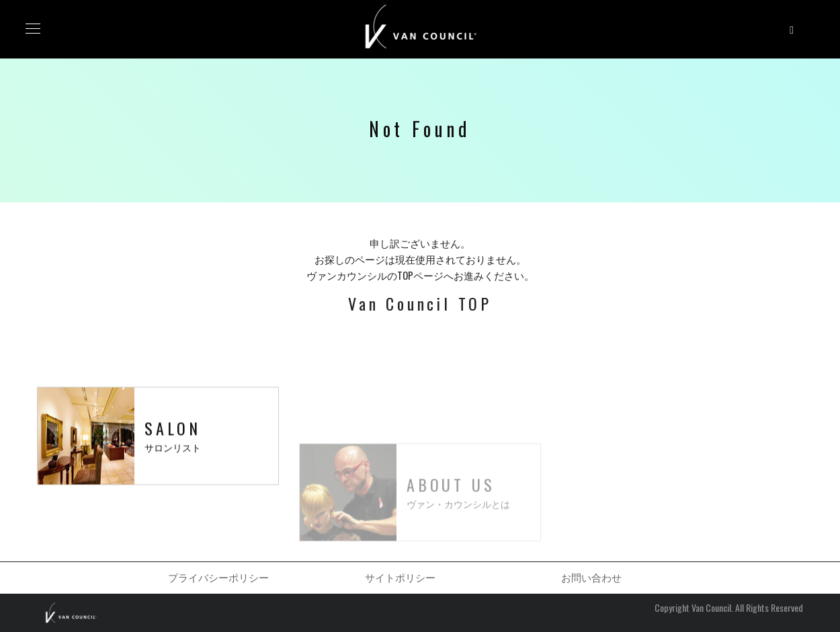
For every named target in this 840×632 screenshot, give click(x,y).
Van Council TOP (420, 303)
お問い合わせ (591, 577)
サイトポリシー (400, 577)
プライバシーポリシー (218, 577)
